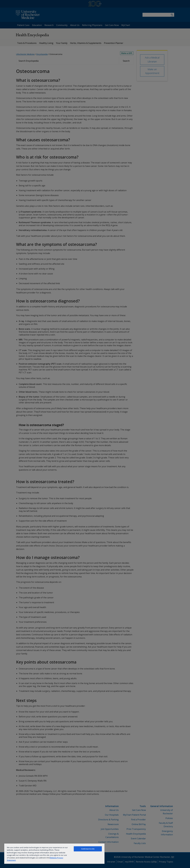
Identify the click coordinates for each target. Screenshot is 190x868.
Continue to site (88, 849)
